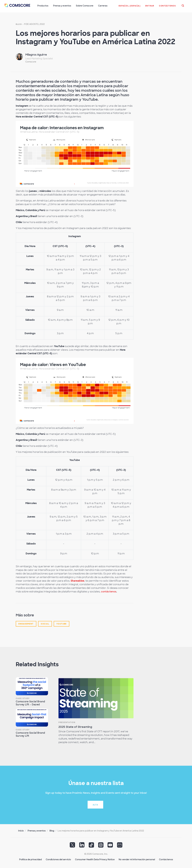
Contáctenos (166, 859)
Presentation (67, 722)
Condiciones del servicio (58, 859)
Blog (19, 24)
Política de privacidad (30, 859)
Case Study (23, 698)
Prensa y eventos (37, 830)
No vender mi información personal (137, 859)
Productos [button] (43, 6)
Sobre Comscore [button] (85, 6)
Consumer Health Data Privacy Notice (95, 859)
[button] (129, 7)
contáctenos (109, 591)
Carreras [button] (103, 6)
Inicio (21, 830)
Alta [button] (95, 804)
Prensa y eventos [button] (62, 6)
